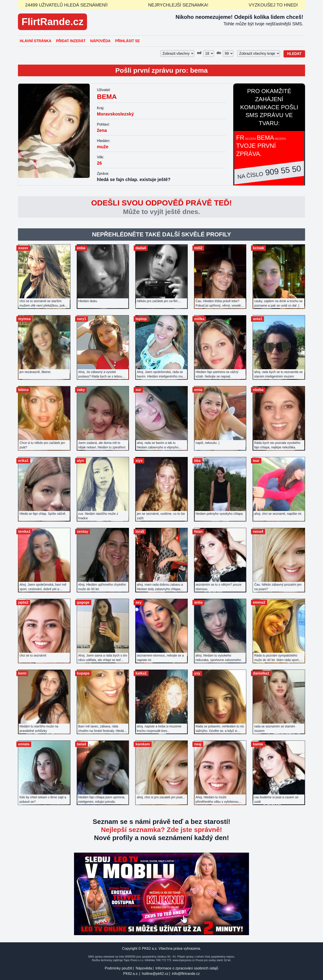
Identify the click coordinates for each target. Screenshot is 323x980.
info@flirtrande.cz (186, 974)
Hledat (294, 54)
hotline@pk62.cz (155, 974)
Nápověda (100, 41)
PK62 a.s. (131, 974)
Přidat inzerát (71, 41)
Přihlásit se (127, 41)
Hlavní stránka (36, 41)
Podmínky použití (119, 968)
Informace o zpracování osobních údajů (187, 968)
